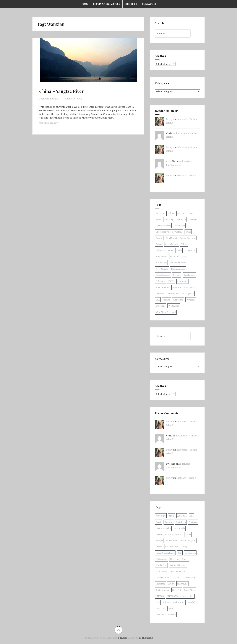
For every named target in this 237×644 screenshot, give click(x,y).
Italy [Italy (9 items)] (180, 250)
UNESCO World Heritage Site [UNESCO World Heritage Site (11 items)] (180, 294)
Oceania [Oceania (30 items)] (177, 275)
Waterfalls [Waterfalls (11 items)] (161, 306)
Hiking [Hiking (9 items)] (184, 244)
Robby (68, 99)
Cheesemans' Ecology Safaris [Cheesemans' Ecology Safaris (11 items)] (169, 232)
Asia (79, 99)
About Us (131, 4)
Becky (169, 119)
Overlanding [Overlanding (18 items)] (189, 275)
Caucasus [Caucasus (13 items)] (193, 219)
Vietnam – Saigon (186, 175)
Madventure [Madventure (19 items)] (162, 256)
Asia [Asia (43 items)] (192, 213)
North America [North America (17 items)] (178, 269)
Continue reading (53, 123)
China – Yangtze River (62, 91)
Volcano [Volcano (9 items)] (166, 300)
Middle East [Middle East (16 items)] (161, 263)
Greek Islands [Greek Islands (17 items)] (172, 244)
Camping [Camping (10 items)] (169, 219)
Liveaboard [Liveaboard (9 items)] (190, 250)
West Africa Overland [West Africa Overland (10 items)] (166, 312)
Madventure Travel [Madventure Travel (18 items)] (179, 256)
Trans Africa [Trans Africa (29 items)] (190, 287)
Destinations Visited (107, 4)
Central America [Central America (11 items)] (163, 226)
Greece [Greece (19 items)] (159, 244)
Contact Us (149, 4)
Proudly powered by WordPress (101, 638)
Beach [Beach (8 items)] (159, 219)
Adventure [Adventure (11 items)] (161, 213)
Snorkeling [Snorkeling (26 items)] (182, 281)
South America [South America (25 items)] (163, 287)
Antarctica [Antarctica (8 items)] (182, 213)
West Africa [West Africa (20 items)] (174, 306)
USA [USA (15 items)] (158, 300)
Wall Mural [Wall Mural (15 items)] (178, 300)
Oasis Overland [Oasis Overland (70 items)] (163, 275)
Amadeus (133, 638)
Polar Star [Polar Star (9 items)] (160, 281)
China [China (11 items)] (188, 232)
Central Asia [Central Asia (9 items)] (179, 226)
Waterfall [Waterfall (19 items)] (191, 300)
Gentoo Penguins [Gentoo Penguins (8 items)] (188, 238)
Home (84, 4)
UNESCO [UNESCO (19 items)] (160, 294)
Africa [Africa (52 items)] (171, 213)
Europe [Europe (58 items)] (159, 238)
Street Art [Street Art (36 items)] (177, 287)
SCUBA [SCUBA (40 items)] (171, 281)
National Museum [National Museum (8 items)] (178, 263)
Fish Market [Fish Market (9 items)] (171, 238)
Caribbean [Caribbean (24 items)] (181, 219)
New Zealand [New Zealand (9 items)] (162, 269)
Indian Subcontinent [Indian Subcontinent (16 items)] (165, 250)
